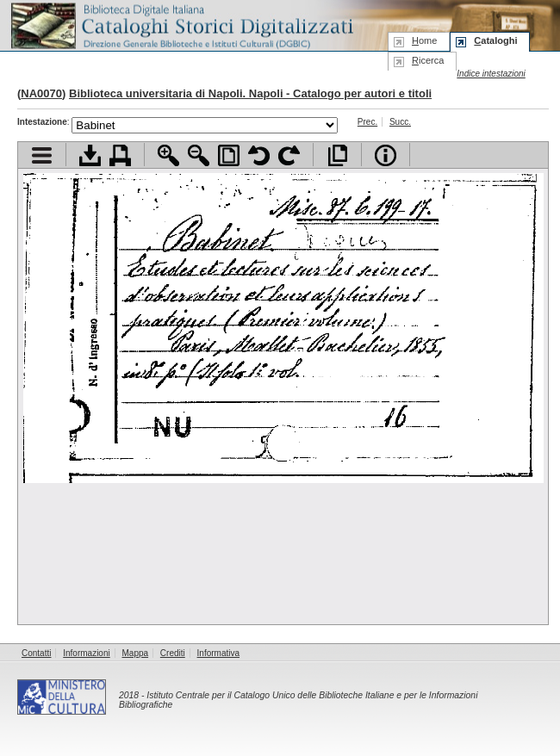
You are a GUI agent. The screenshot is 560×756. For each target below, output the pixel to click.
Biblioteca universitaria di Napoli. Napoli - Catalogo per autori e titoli (250, 93)
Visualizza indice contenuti (42, 155)
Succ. (400, 122)
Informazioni (86, 653)
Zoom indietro (199, 155)
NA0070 (41, 93)
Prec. (367, 122)
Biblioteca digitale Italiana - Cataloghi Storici (181, 25)
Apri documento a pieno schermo (337, 155)
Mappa (136, 653)
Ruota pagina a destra (289, 155)
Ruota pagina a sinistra (259, 155)
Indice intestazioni (491, 74)
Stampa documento (120, 155)
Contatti (36, 653)
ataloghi (495, 40)
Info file (386, 155)
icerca (428, 60)
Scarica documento (90, 155)
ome (424, 40)
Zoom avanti (168, 155)
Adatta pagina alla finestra (229, 155)
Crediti (173, 653)
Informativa (218, 653)
